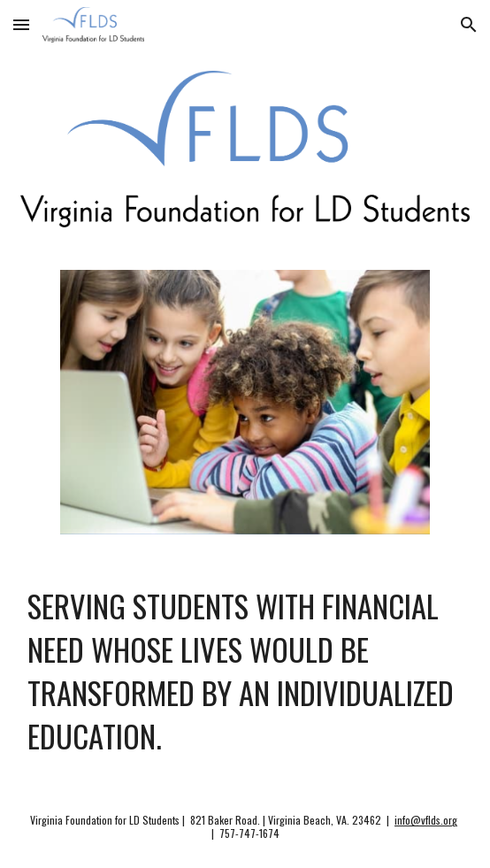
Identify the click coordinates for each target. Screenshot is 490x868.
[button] (21, 24)
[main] (245, 671)
